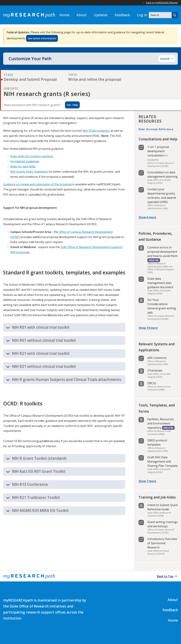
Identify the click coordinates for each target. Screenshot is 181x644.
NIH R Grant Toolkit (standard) (39, 458)
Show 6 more (147, 217)
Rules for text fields (23, 166)
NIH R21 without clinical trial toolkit (44, 366)
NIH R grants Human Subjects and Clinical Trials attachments (67, 379)
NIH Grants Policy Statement (29, 172)
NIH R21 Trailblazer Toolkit (36, 497)
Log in (142, 15)
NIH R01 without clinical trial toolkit (44, 340)
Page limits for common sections (32, 156)
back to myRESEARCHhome (162, 3)
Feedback (122, 15)
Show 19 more (148, 328)
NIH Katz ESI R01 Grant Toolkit (39, 471)
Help (72, 105)
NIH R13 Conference (30, 484)
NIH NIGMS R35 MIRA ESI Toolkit (40, 511)
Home (64, 15)
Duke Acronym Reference (156, 129)
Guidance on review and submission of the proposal (37, 184)
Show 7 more (147, 481)
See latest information (42, 38)
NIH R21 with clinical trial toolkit (41, 353)
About (82, 15)
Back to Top (165, 576)
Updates (101, 15)
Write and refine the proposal (95, 79)
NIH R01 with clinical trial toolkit (41, 327)
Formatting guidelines (25, 161)
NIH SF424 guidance (96, 131)
